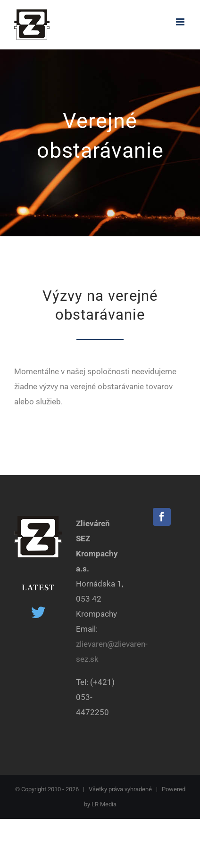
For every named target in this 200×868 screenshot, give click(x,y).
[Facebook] (162, 517)
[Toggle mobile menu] (181, 22)
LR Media (104, 804)
